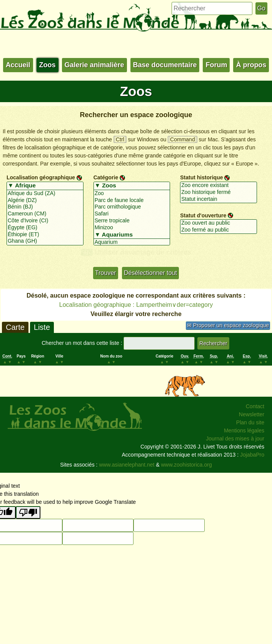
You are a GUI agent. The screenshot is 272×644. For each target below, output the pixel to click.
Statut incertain (219, 199)
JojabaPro (252, 455)
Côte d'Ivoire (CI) (45, 221)
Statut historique (201, 177)
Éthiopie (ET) (45, 235)
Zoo (132, 194)
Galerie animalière (94, 65)
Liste (42, 327)
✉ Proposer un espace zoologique (228, 325)
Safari (132, 214)
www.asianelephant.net (127, 465)
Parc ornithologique (132, 207)
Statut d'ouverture (203, 215)
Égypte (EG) (45, 228)
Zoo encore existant (219, 185)
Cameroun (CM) (45, 214)
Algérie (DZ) (45, 200)
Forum (216, 65)
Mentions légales (244, 430)
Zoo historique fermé (219, 192)
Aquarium (132, 242)
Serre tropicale (132, 221)
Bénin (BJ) (45, 207)
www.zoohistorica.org (187, 465)
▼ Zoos (132, 186)
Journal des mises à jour (235, 439)
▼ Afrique (45, 186)
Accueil (18, 65)
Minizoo (132, 228)
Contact (255, 406)
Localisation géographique (41, 177)
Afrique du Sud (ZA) (45, 194)
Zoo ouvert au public (219, 223)
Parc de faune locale (132, 200)
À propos (251, 65)
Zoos (48, 65)
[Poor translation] (28, 512)
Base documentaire (165, 65)
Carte (15, 327)
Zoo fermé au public (219, 230)
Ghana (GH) (45, 241)
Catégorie (106, 177)
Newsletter (252, 414)
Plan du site (250, 422)
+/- (87, 252)
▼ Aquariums (132, 235)
